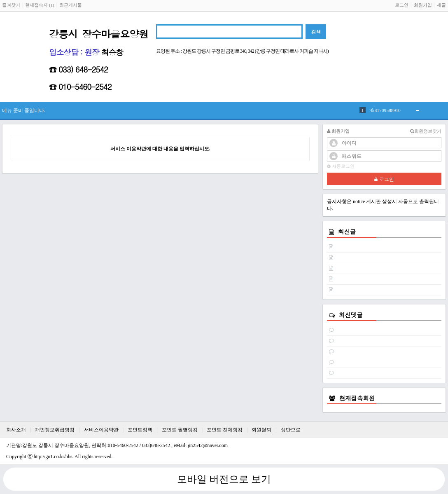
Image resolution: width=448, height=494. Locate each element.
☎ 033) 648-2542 (78, 69)
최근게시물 (71, 5)
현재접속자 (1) (40, 5)
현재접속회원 (357, 398)
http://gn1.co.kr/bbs (53, 457)
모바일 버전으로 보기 (224, 479)
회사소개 (16, 430)
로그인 (402, 5)
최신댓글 (351, 315)
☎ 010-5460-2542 (80, 87)
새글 (441, 5)
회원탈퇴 (261, 430)
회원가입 (423, 5)
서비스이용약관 (101, 430)
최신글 (347, 232)
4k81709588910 (385, 110)
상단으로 (291, 430)
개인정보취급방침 (55, 430)
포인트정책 (140, 430)
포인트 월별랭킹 (180, 430)
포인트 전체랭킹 (225, 430)
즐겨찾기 (11, 5)
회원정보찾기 (426, 131)
